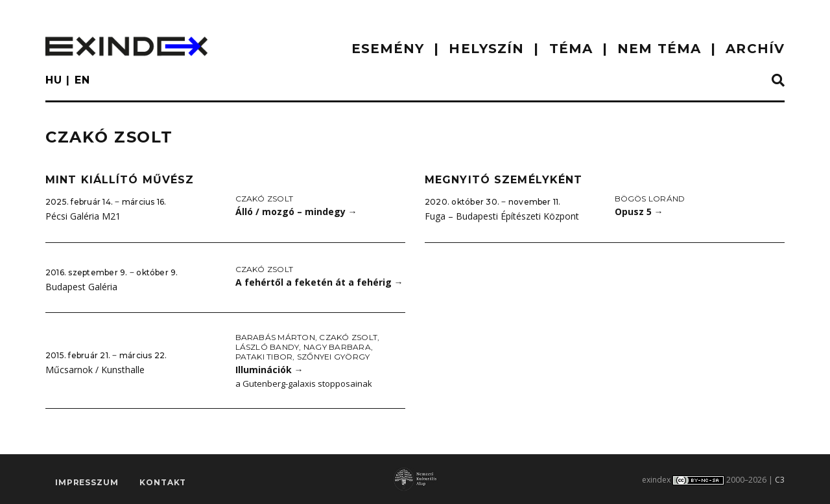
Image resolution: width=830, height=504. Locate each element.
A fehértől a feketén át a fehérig (319, 282)
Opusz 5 (639, 212)
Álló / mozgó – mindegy (296, 212)
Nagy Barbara (337, 347)
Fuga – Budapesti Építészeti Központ (502, 216)
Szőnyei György (333, 357)
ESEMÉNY (388, 49)
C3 (780, 480)
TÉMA (571, 49)
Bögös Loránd (650, 199)
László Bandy (267, 347)
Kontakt (163, 482)
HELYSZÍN (486, 49)
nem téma (659, 49)
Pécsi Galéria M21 (83, 216)
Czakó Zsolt (265, 199)
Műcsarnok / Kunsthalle (95, 370)
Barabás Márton (275, 337)
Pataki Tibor (264, 357)
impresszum (87, 482)
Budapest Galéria (81, 287)
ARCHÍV (755, 49)
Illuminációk (269, 370)
